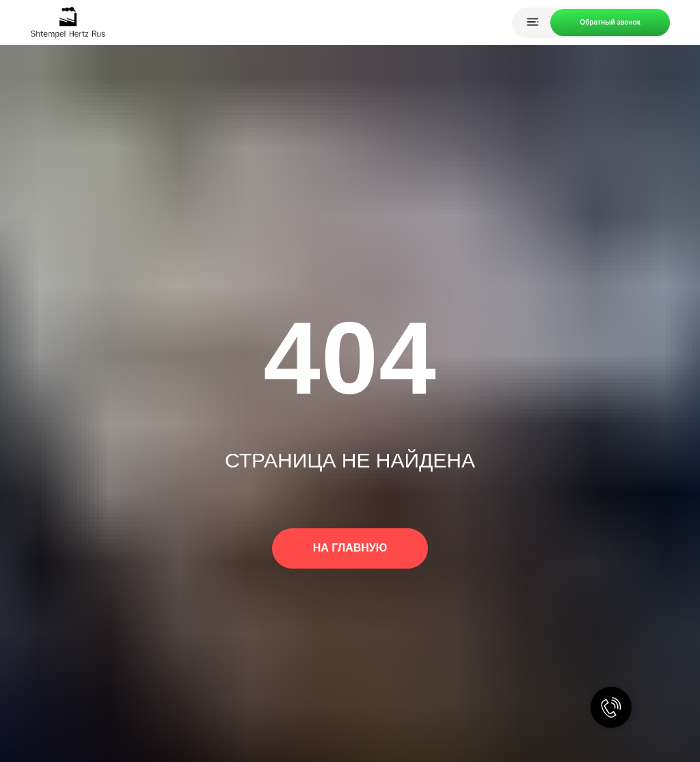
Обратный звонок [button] (610, 22)
